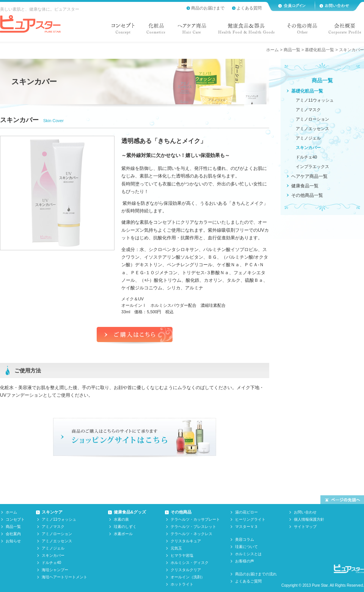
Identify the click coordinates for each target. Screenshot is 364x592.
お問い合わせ (305, 512)
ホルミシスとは (248, 554)
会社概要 (343, 30)
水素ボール (123, 534)
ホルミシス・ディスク (190, 563)
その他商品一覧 (307, 195)
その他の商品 (302, 30)
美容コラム (245, 539)
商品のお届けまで (208, 8)
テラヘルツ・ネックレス (191, 534)
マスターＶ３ (246, 527)
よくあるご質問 (248, 581)
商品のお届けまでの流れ (256, 574)
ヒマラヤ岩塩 (182, 555)
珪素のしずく (125, 527)
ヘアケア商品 (192, 30)
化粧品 (156, 30)
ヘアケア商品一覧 (309, 176)
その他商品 (181, 512)
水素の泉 (121, 519)
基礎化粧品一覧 (319, 50)
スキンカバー (308, 148)
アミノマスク (308, 110)
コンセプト (124, 30)
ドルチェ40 (306, 157)
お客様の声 (245, 561)
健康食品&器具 (246, 30)
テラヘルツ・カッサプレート (195, 519)
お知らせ (13, 541)
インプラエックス (312, 166)
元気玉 (176, 548)
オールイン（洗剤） (188, 577)
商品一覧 (292, 50)
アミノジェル (308, 138)
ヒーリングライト (250, 519)
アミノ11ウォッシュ (315, 100)
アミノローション (312, 119)
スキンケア (52, 512)
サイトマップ (305, 527)
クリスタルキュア (186, 541)
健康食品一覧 (305, 186)
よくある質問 (249, 8)
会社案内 (13, 534)
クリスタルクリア (186, 570)
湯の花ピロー (246, 512)
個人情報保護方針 (309, 519)
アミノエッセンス (312, 129)
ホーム (272, 50)
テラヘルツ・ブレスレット (193, 527)
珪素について (246, 547)
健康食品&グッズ (130, 512)
